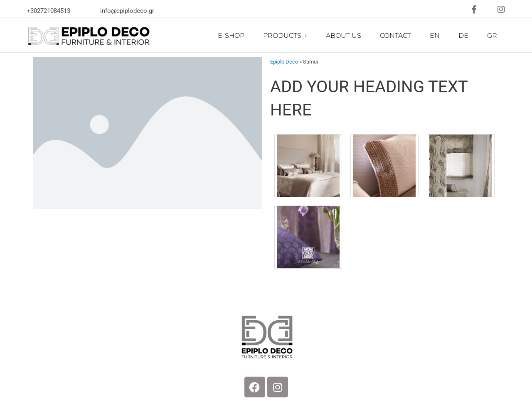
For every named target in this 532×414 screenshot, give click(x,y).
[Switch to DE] (463, 36)
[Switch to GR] (492, 36)
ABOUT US (344, 36)
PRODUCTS (285, 36)
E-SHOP (231, 36)
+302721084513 (48, 11)
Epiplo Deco (284, 62)
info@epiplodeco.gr (127, 11)
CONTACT (395, 36)
